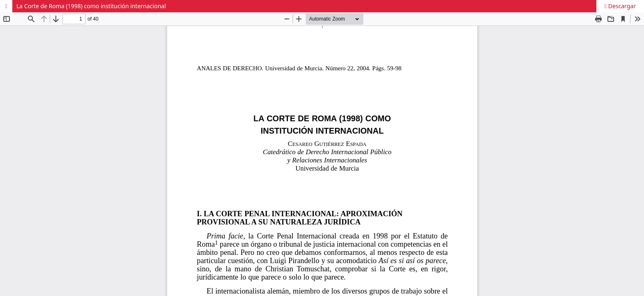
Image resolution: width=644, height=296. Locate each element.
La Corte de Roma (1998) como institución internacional (91, 6)
